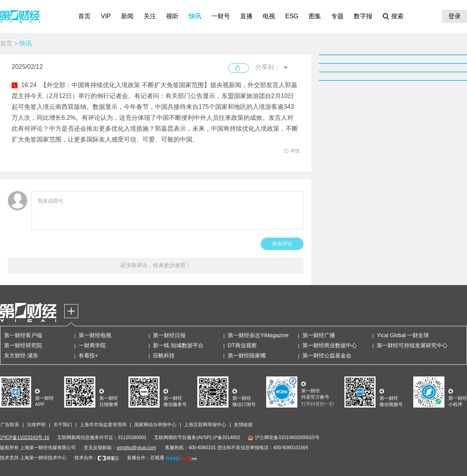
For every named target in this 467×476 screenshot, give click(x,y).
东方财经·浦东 (21, 355)
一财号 (221, 16)
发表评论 (282, 244)
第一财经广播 (319, 335)
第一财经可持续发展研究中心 (412, 345)
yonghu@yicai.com (136, 448)
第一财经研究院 (23, 345)
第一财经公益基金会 (327, 355)
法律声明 (36, 425)
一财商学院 (92, 345)
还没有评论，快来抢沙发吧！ (156, 265)
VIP (106, 16)
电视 (269, 16)
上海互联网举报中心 (205, 425)
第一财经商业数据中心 (330, 345)
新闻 (127, 16)
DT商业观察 (242, 345)
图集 (315, 16)
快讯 (195, 16)
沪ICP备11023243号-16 (25, 437)
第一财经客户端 (23, 335)
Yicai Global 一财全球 (403, 335)
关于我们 (63, 425)
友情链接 (243, 425)
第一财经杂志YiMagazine (258, 335)
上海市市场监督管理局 (103, 425)
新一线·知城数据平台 (178, 345)
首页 (84, 16)
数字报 (363, 16)
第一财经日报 (169, 335)
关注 (150, 16)
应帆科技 (164, 355)
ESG (292, 16)
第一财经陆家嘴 (247, 355)
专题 (337, 16)
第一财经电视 (95, 335)
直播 (246, 16)
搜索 (397, 16)
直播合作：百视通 (146, 458)
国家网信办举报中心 (155, 425)
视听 (172, 16)
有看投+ (88, 355)
